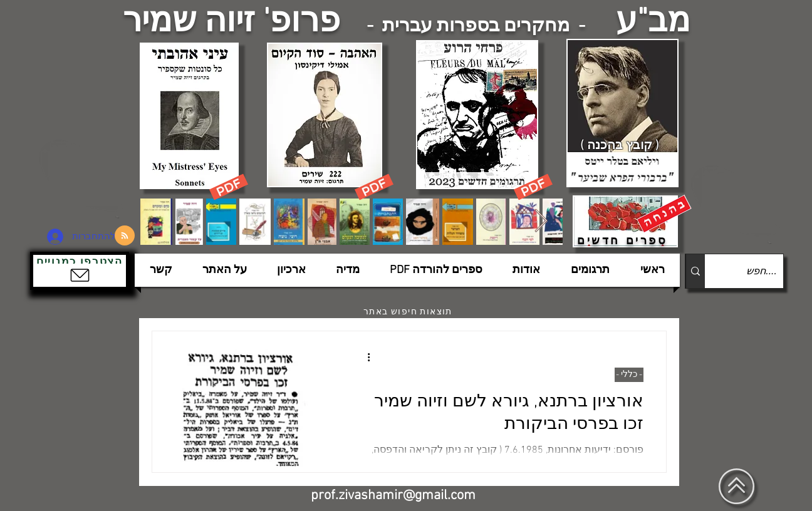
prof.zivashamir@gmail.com (393, 496)
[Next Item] (541, 221)
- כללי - (629, 375)
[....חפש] (754, 271)
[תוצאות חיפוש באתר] (409, 312)
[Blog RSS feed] (125, 236)
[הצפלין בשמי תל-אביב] (85, 178)
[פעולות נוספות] (364, 357)
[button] (80, 271)
